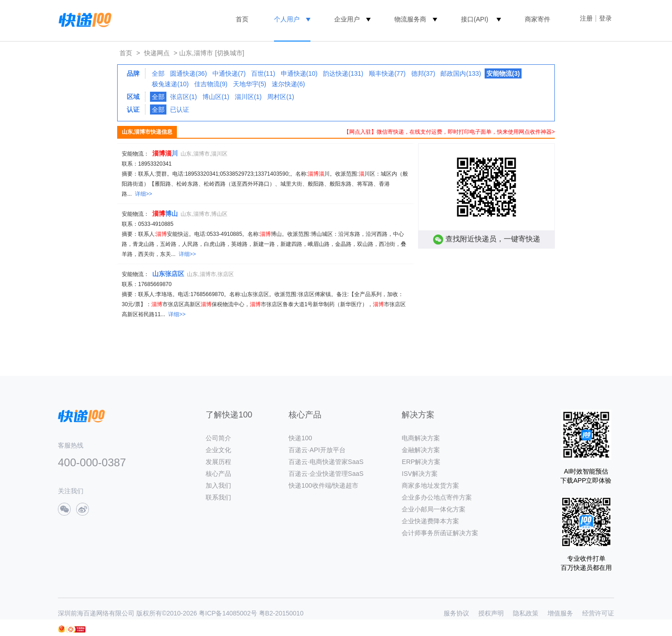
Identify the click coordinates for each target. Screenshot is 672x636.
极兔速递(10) (170, 84)
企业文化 (218, 450)
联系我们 (218, 497)
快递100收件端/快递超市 (323, 485)
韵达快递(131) (343, 73)
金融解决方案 (421, 450)
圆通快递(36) (189, 73)
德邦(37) (423, 73)
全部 (158, 73)
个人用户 (287, 19)
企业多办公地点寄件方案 (437, 497)
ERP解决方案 (421, 462)
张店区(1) (184, 97)
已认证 (180, 109)
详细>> (144, 194)
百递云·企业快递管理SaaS (326, 474)
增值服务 (560, 613)
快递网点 (157, 53)
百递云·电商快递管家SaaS (326, 462)
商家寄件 (538, 19)
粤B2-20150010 (281, 613)
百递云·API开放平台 (317, 450)
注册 (586, 18)
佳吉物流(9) (211, 84)
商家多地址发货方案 (430, 485)
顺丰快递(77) (387, 73)
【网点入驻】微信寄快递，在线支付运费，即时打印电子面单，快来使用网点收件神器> (449, 132)
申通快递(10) (299, 73)
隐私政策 (526, 613)
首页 (242, 19)
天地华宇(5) (250, 84)
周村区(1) (281, 97)
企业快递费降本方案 (430, 521)
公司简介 (218, 438)
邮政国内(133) (461, 73)
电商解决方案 (421, 438)
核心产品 (218, 474)
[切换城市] (230, 53)
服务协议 (456, 613)
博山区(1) (216, 97)
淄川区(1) (248, 97)
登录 (605, 18)
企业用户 (347, 19)
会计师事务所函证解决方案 (440, 533)
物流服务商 (410, 19)
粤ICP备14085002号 (228, 613)
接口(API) (475, 19)
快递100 (300, 438)
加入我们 (218, 485)
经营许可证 (598, 613)
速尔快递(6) (288, 84)
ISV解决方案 (420, 474)
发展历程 (218, 462)
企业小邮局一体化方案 (434, 509)
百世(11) (263, 73)
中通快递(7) (229, 73)
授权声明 (491, 613)
